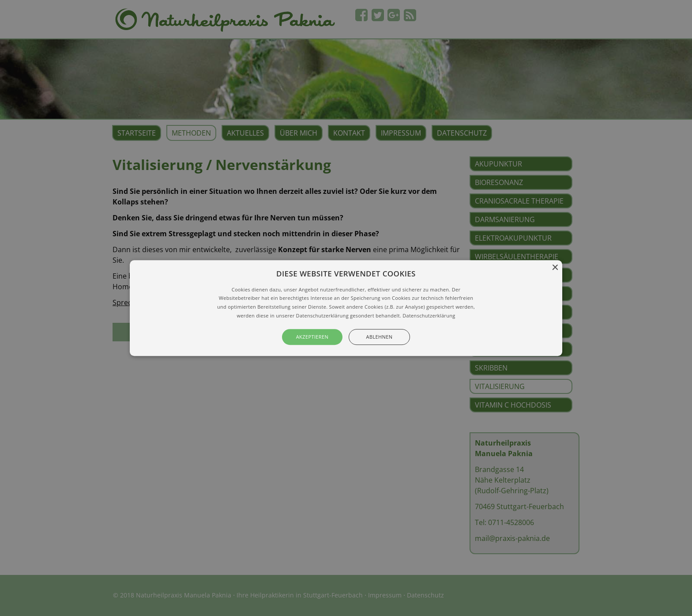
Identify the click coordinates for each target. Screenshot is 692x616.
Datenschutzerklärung (429, 316)
